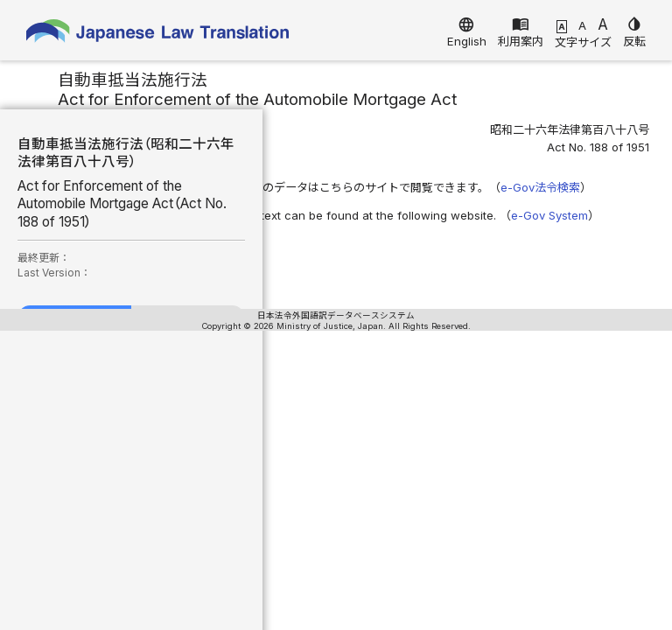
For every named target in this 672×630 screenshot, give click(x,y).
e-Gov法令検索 (540, 187)
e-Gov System (549, 215)
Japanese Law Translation (157, 35)
